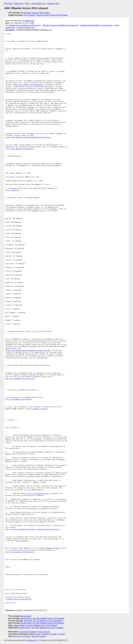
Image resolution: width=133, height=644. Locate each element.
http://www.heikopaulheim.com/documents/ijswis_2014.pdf (28, 350)
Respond (36, 13)
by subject (53, 634)
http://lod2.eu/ (22, 541)
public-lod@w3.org (38, 4)
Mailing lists (19, 4)
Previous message (42, 15)
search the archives (39, 636)
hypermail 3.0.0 (33, 640)
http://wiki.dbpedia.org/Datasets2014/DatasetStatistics (28, 138)
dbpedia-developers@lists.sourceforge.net (96, 25)
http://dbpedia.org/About (50, 548)
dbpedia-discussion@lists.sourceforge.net (25, 25)
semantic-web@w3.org (26, 28)
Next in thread (56, 15)
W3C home (8, 4)
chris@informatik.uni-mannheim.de (18, 599)
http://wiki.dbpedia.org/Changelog (20, 149)
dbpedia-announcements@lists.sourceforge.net (60, 25)
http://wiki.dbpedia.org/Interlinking (20, 379)
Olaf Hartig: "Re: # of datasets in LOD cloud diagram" (43, 621)
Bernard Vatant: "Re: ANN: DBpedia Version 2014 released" (42, 618)
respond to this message (28, 632)
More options (45, 13)
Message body (26, 13)
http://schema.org (12, 190)
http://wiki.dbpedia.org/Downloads (19, 399)
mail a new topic (44, 632)
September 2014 (53, 4)
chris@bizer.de (28, 21)
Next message (29, 15)
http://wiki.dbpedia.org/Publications (20, 552)
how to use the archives (22, 636)
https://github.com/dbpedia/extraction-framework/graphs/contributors (33, 529)
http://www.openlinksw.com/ (39, 494)
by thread (45, 634)
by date (37, 634)
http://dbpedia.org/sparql (37, 409)
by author (62, 634)
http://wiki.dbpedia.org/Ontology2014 (28, 85)
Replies (65, 15)
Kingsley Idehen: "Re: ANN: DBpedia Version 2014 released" (41, 628)
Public (27, 4)
